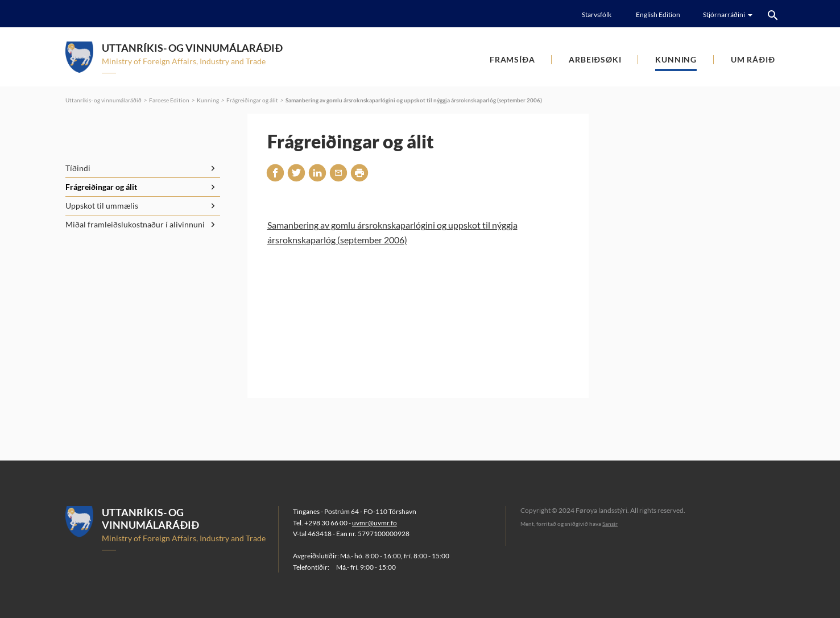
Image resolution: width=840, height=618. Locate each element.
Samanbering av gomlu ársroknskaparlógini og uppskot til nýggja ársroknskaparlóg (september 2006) (414, 100)
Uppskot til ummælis (102, 206)
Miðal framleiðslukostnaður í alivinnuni (135, 224)
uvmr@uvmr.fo (375, 523)
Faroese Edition (169, 100)
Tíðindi (78, 168)
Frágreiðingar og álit (252, 100)
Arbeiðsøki (595, 59)
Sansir (610, 524)
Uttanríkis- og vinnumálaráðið (104, 100)
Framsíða (512, 59)
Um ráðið (753, 59)
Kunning (676, 59)
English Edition (658, 14)
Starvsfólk (597, 14)
